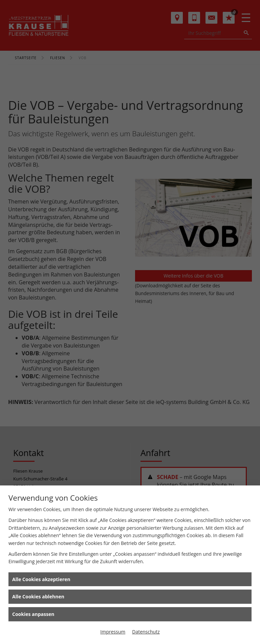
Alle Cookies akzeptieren (41, 579)
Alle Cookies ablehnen (38, 597)
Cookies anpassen (33, 614)
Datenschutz (146, 632)
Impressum (113, 632)
